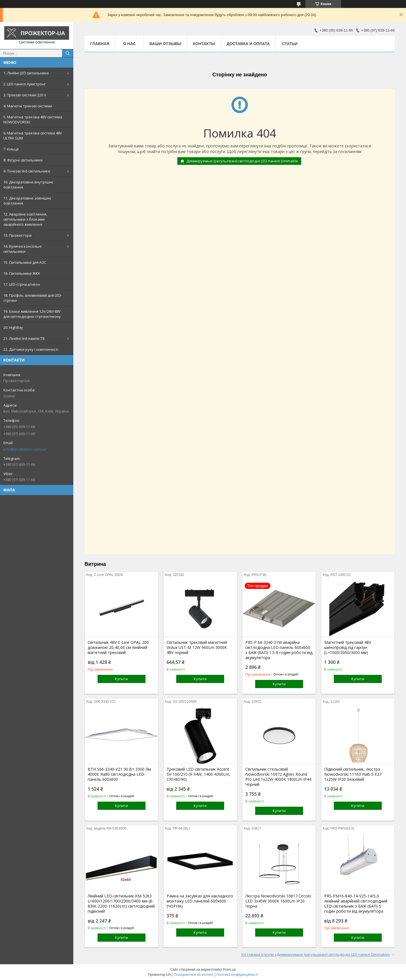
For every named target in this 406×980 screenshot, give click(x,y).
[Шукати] (68, 53)
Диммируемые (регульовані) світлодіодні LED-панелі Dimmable (242, 161)
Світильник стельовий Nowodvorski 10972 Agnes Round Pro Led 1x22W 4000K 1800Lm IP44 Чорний (278, 777)
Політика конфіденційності (237, 975)
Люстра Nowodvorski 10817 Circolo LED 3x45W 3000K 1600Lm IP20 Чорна (278, 901)
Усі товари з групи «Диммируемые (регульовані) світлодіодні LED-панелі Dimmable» (315, 954)
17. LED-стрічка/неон (22, 284)
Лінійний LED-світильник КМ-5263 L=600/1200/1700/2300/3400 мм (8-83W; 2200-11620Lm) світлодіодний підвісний (121, 904)
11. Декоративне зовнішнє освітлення (27, 201)
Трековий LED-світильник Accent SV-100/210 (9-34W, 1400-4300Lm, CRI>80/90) (198, 774)
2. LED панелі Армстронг (25, 84)
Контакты (204, 44)
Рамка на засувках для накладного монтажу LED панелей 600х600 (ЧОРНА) (200, 901)
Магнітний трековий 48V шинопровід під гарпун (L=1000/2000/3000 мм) (348, 648)
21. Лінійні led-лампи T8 (24, 338)
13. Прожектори (17, 235)
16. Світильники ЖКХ (22, 273)
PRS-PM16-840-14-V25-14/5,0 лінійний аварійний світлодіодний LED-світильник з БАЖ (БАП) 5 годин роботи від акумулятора (356, 904)
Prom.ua (229, 970)
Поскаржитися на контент (193, 975)
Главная (100, 44)
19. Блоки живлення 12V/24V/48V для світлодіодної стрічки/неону (32, 314)
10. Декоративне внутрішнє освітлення (28, 185)
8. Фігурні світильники (23, 160)
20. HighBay (13, 327)
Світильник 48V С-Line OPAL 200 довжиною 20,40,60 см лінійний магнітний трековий (118, 648)
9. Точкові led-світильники (27, 171)
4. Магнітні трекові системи (28, 106)
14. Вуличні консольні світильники (22, 249)
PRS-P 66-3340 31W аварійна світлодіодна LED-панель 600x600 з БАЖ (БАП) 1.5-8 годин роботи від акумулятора (279, 650)
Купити (122, 679)
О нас (130, 44)
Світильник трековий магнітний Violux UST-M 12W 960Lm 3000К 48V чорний (197, 648)
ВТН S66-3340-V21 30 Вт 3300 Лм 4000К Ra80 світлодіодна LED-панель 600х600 (119, 774)
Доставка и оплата (248, 44)
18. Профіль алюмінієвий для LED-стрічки (33, 298)
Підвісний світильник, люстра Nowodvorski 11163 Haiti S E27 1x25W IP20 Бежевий (353, 774)
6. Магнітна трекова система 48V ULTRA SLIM (33, 136)
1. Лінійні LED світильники (26, 73)
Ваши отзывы (165, 44)
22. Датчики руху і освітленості (31, 349)
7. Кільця (11, 149)
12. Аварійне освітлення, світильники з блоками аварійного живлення (25, 219)
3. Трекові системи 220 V (25, 95)
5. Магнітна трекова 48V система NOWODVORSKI (33, 119)
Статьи (290, 44)
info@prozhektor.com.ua (25, 449)
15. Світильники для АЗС (25, 262)
